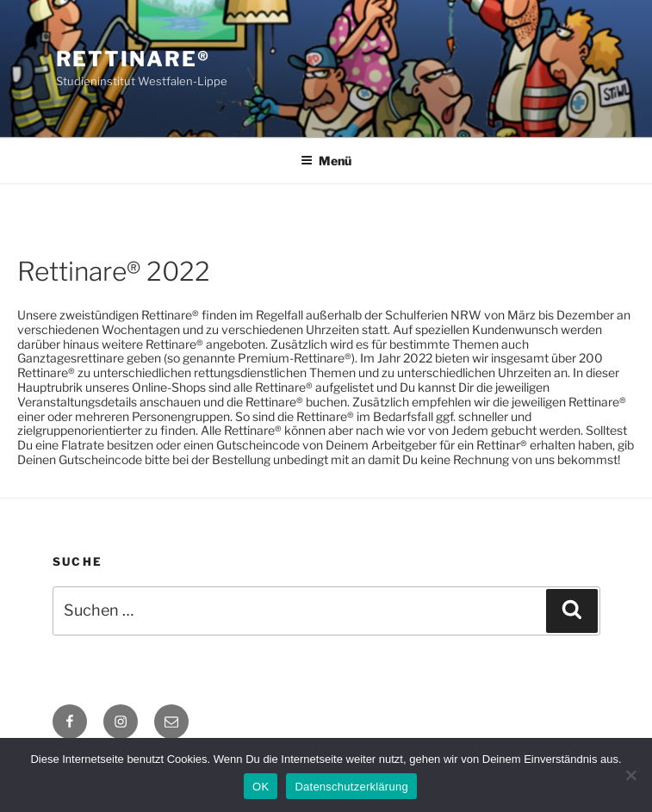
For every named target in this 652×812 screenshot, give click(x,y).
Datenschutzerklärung (351, 787)
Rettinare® (133, 59)
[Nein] (630, 775)
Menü (326, 161)
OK (261, 787)
